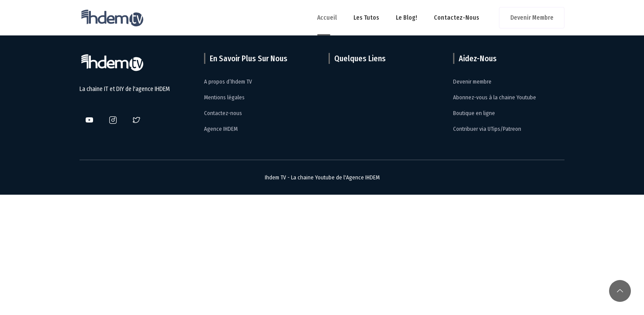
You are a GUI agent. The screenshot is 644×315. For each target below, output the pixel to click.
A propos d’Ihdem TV (228, 82)
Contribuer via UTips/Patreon (487, 129)
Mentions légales (224, 97)
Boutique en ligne (474, 113)
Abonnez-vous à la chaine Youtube (495, 97)
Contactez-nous (457, 18)
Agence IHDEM (221, 129)
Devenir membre (532, 18)
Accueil (327, 18)
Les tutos (366, 18)
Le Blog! (407, 18)
